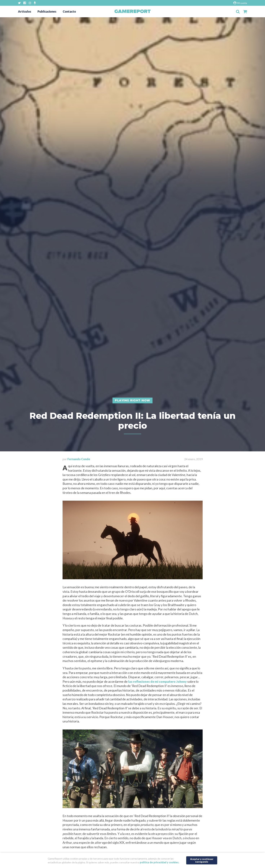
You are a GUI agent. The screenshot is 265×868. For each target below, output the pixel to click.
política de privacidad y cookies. (159, 862)
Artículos (25, 11)
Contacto (69, 11)
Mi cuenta (240, 3)
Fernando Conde (79, 459)
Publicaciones (47, 11)
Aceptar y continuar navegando (202, 860)
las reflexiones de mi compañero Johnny (157, 682)
